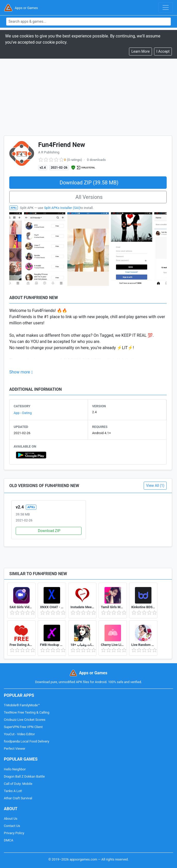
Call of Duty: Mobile (18, 784)
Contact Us (12, 826)
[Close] (163, 52)
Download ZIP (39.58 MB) (89, 183)
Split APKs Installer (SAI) (62, 208)
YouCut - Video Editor (19, 734)
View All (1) (155, 486)
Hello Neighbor (15, 769)
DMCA (9, 840)
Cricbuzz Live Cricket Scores (25, 720)
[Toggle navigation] (166, 7)
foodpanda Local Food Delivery (27, 741)
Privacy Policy (14, 833)
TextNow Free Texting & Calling (27, 712)
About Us (11, 819)
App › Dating (23, 413)
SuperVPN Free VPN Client (23, 727)
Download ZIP (49, 531)
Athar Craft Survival (18, 798)
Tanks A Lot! (13, 791)
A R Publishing (49, 152)
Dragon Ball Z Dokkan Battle (24, 776)
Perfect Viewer (15, 749)
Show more (20, 372)
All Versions (89, 197)
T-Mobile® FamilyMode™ (22, 705)
